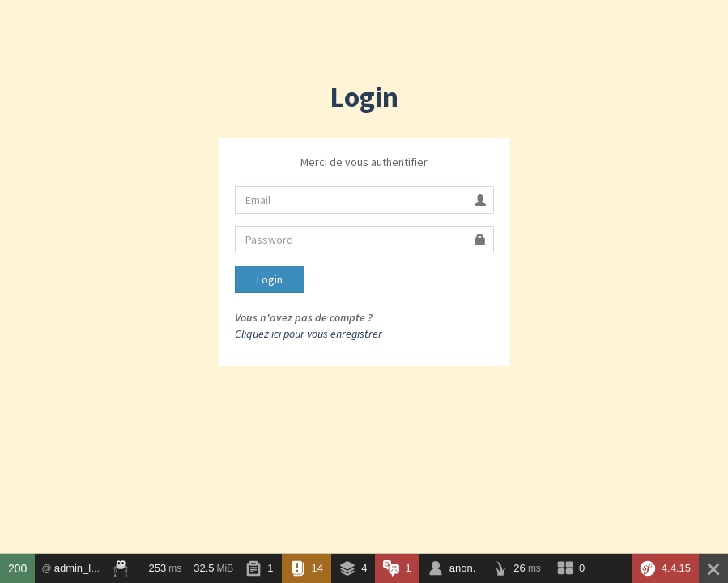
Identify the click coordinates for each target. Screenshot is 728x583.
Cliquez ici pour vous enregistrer (309, 334)
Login (270, 279)
